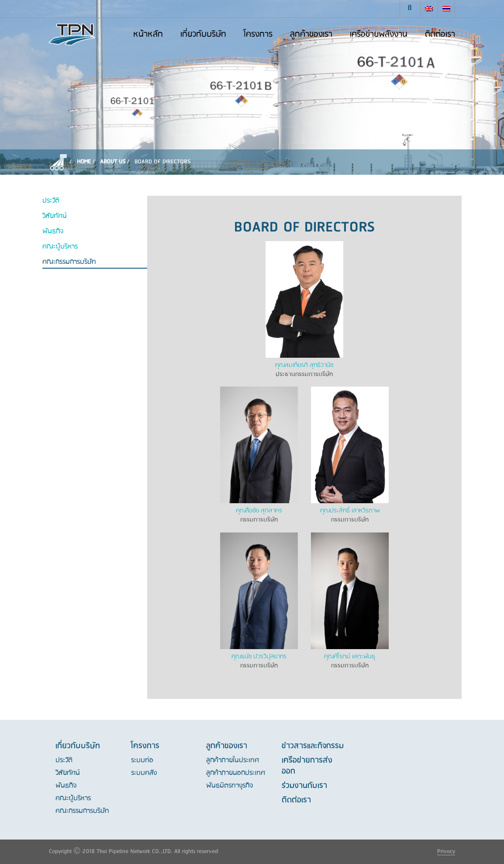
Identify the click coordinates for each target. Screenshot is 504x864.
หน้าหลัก (148, 35)
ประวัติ (51, 201)
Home (84, 162)
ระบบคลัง (144, 773)
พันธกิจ (53, 232)
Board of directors (162, 162)
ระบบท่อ (142, 760)
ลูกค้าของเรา (311, 35)
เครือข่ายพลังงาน (379, 35)
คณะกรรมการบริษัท (69, 262)
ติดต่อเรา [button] (440, 35)
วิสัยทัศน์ (55, 216)
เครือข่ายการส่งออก (307, 766)
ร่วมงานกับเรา (304, 786)
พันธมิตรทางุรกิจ (230, 786)
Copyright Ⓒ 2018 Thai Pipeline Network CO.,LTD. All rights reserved (133, 852)
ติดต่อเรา (296, 800)
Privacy (446, 852)
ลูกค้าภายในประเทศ (233, 760)
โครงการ (258, 35)
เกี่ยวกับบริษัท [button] (203, 35)
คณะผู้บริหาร (60, 247)
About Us (113, 162)
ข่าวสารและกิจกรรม (313, 746)
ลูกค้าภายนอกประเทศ (236, 773)
